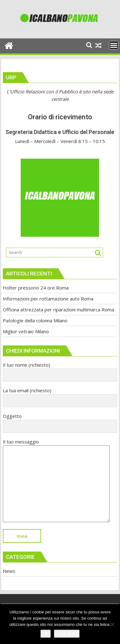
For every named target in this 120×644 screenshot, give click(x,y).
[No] (112, 624)
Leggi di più (67, 634)
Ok (46, 634)
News (9, 571)
